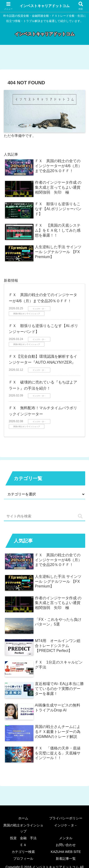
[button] (80, 516)
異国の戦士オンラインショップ (23, 828)
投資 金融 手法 (23, 838)
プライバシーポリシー (66, 818)
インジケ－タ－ (66, 825)
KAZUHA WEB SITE (66, 852)
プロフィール (23, 859)
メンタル (66, 838)
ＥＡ (23, 845)
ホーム (23, 818)
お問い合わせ (66, 845)
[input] (44, 516)
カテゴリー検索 (23, 852)
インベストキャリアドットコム (45, 6)
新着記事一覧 (66, 859)
